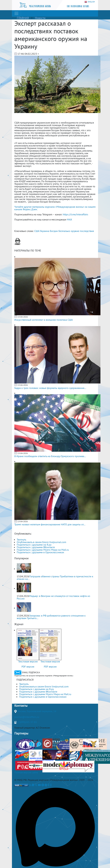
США (37, 231)
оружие (75, 231)
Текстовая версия (28, 661)
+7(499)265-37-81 (27, 722)
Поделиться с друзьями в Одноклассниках (40, 552)
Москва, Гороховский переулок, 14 (37, 711)
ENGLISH (90, 2)
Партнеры (21, 733)
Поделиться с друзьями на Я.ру (34, 545)
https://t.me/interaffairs (75, 214)
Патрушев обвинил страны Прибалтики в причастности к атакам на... (55, 578)
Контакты (21, 706)
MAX (70, 219)
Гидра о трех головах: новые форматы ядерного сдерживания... (50, 388)
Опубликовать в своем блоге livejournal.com (41, 542)
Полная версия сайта (26, 772)
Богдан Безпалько (60, 231)
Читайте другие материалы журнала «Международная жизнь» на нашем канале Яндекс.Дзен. (55, 208)
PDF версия (28, 667)
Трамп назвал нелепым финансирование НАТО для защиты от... (50, 524)
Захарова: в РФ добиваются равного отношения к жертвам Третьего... (51, 617)
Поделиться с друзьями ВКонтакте (36, 547)
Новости (40, 18)
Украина (45, 231)
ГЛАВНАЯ (23, 18)
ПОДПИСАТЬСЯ (25, 680)
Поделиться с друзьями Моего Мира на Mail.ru (43, 550)
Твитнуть (21, 540)
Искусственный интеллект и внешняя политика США (44, 320)
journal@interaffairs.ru (27, 717)
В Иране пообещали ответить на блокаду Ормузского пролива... (50, 456)
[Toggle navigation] (16, 13)
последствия (87, 231)
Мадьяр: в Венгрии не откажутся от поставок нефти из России (53, 597)
